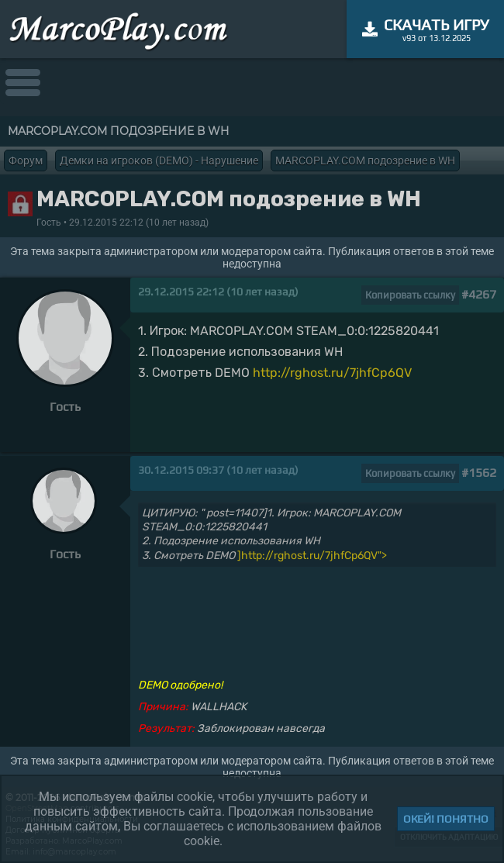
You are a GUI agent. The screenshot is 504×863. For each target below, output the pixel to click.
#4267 (479, 294)
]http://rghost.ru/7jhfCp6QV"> (312, 556)
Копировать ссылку (410, 295)
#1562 (479, 473)
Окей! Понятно (446, 819)
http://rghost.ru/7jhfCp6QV (332, 373)
